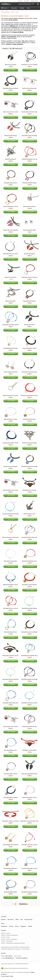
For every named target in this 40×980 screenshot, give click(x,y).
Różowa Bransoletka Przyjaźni (29, 183)
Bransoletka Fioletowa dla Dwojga (29, 679)
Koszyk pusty (38, 4)
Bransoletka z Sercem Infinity (29, 750)
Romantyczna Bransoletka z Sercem (29, 396)
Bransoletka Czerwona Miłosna (29, 585)
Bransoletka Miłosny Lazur (11, 750)
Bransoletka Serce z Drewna (29, 490)
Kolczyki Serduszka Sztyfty (29, 230)
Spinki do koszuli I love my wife (11, 112)
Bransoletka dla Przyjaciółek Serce (29, 656)
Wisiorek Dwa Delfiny (10, 301)
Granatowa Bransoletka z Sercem (11, 443)
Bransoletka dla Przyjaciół (29, 301)
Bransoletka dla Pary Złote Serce (29, 537)
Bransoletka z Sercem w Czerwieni (11, 821)
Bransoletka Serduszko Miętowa (29, 608)
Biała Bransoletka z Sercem (11, 419)
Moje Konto (34, 1)
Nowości (14, 8)
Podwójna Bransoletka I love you (29, 159)
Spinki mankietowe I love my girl (10, 490)
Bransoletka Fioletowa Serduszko (29, 892)
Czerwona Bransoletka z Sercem (11, 207)
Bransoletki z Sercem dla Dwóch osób (29, 821)
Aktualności (4, 926)
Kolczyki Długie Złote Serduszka (11, 845)
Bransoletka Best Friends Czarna (29, 112)
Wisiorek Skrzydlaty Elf (11, 159)
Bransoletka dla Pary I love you (11, 608)
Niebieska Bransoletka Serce (10, 868)
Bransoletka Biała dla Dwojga (11, 348)
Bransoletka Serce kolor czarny (10, 254)
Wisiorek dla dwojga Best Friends (29, 774)
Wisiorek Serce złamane (11, 65)
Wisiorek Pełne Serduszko (29, 207)
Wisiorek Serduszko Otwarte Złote (11, 537)
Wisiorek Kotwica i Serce (29, 514)
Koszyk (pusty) (28, 919)
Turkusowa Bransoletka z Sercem (29, 868)
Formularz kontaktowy (22, 958)
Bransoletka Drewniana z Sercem (10, 656)
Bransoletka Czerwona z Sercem (29, 845)
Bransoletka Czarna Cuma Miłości (29, 632)
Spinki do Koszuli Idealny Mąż (29, 88)
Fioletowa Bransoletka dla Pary (29, 727)
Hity (28, 8)
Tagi (21, 919)
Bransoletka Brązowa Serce (11, 183)
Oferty (22, 8)
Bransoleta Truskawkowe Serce (29, 561)
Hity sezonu (11, 919)
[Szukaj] (25, 4)
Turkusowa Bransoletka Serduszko (11, 514)
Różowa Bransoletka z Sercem (29, 797)
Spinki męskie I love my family (11, 727)
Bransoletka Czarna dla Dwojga (29, 136)
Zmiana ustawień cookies (7, 976)
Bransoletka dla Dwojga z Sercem (11, 325)
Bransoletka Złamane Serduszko (11, 88)
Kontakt (27, 1)
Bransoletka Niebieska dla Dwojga (29, 466)
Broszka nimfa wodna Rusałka (29, 443)
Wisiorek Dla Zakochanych (10, 136)
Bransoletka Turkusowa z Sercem (29, 703)
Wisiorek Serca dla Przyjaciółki (11, 230)
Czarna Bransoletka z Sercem (29, 348)
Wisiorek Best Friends (29, 325)
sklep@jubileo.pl (10, 958)
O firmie (11, 926)
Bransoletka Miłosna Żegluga (11, 797)
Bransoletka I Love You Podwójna (29, 65)
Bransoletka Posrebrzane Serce (29, 372)
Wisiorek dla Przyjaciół (29, 254)
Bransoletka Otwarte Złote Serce (11, 703)
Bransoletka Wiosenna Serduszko (11, 679)
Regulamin (23, 926)
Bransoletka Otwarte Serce (11, 632)
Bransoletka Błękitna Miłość (10, 892)
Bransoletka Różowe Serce (29, 419)
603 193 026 (9, 956)
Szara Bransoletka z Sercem (11, 774)
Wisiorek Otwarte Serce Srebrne (11, 396)
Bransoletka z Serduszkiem (11, 561)
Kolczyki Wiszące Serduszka (11, 372)
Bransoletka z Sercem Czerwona (29, 277)
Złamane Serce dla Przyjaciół (11, 466)
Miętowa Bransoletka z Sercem (11, 585)
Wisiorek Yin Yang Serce (11, 277)
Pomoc (20, 1)
